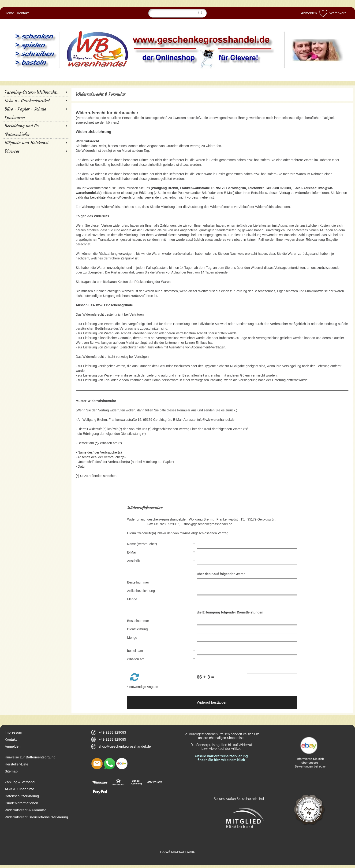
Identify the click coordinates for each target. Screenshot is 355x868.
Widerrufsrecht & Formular (25, 810)
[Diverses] (36, 151)
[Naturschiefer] (36, 134)
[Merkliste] (323, 13)
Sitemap (11, 771)
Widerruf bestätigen (212, 702)
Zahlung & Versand (20, 782)
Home (9, 13)
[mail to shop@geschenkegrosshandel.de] (97, 764)
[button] (135, 677)
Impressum (13, 732)
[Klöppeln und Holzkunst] (36, 143)
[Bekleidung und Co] (36, 126)
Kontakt (23, 13)
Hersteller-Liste (17, 764)
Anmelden (309, 13)
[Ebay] (122, 764)
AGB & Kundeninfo (19, 789)
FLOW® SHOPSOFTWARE (177, 852)
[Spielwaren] (36, 117)
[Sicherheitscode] (272, 677)
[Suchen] (178, 13)
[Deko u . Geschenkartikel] (36, 100)
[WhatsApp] (109, 764)
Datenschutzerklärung (22, 796)
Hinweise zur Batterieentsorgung (30, 757)
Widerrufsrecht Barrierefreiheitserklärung (36, 817)
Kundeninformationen (21, 803)
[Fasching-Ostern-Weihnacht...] (36, 92)
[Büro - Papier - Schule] (36, 109)
